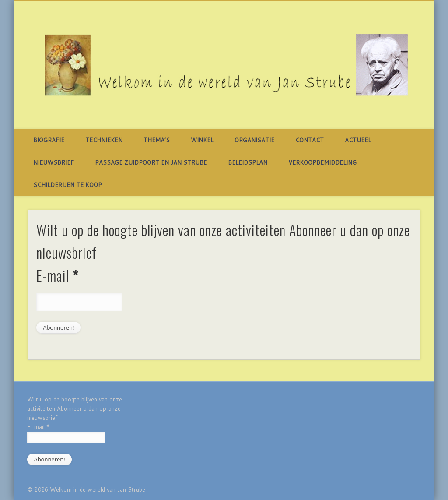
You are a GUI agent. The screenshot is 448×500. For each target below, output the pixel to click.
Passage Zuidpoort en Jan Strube (151, 162)
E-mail (58, 275)
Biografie (49, 140)
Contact (310, 140)
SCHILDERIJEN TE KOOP (68, 185)
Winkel (202, 140)
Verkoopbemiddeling (322, 162)
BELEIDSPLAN (248, 162)
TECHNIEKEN (104, 140)
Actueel (358, 140)
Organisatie (254, 140)
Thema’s (157, 140)
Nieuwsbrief (54, 162)
